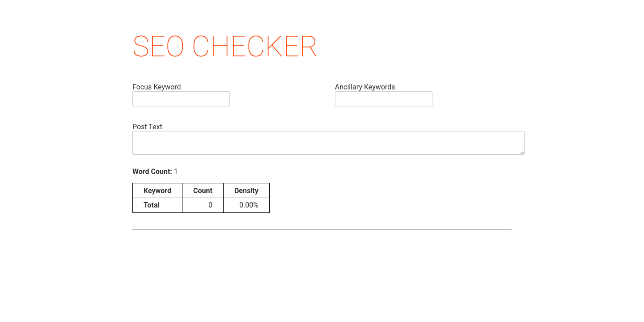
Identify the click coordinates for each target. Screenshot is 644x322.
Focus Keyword (157, 87)
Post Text (147, 127)
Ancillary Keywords (365, 87)
